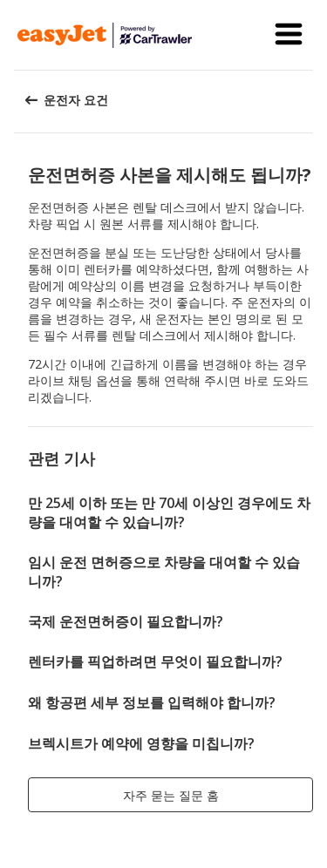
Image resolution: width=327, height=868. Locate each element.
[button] (289, 35)
